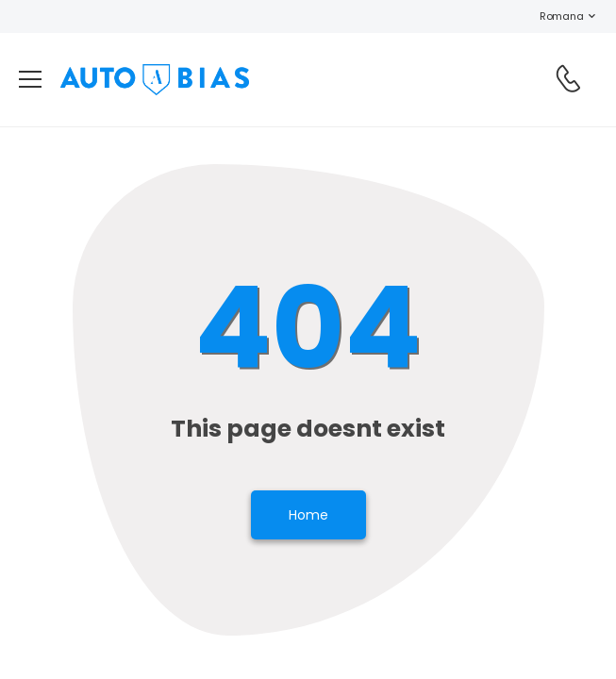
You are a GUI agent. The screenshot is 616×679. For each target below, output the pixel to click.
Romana (552, 16)
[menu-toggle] (30, 79)
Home (308, 515)
